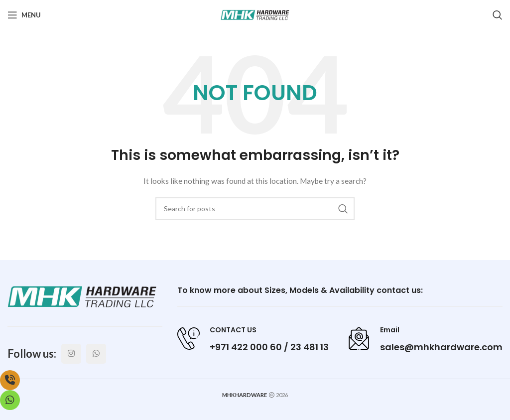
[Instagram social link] (71, 354)
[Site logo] (255, 14)
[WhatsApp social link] (96, 354)
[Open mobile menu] (24, 15)
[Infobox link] (253, 339)
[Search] (498, 15)
